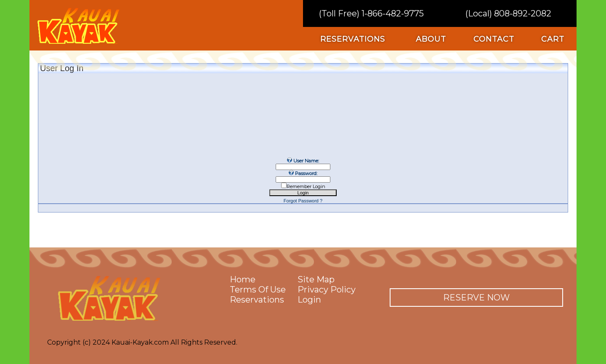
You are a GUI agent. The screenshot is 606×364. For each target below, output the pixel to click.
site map (316, 279)
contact (494, 39)
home (243, 279)
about (431, 39)
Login (309, 300)
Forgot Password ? (303, 201)
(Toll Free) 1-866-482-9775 (371, 13)
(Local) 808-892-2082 (508, 13)
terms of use (258, 290)
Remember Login (306, 186)
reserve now (476, 298)
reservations (353, 39)
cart (553, 39)
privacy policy (327, 290)
